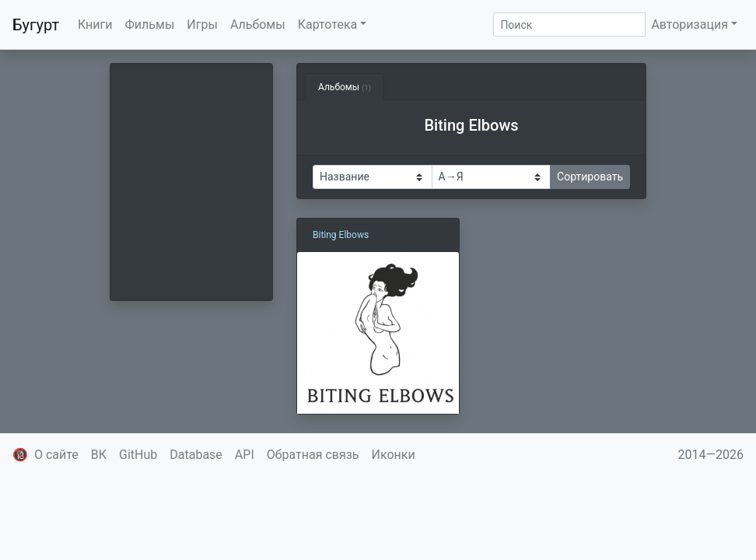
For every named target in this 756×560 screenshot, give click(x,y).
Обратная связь (313, 455)
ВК (99, 455)
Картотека (328, 24)
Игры (202, 24)
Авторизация (689, 24)
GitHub (138, 455)
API (245, 455)
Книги (95, 24)
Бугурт (36, 25)
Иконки (394, 455)
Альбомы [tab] (345, 87)
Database (196, 455)
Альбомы (258, 24)
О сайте (56, 455)
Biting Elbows (341, 235)
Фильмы (150, 24)
